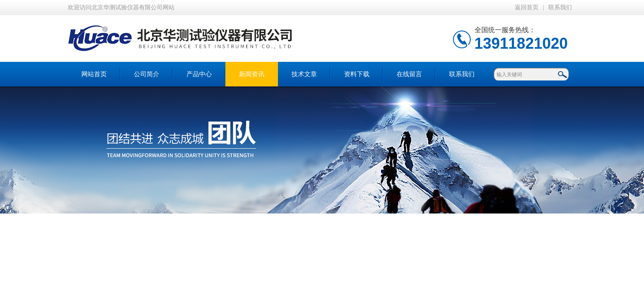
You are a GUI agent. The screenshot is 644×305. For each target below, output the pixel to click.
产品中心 (199, 74)
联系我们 (560, 7)
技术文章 (304, 74)
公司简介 (147, 74)
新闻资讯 (252, 74)
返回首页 (527, 7)
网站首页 (94, 74)
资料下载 (357, 74)
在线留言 (409, 74)
